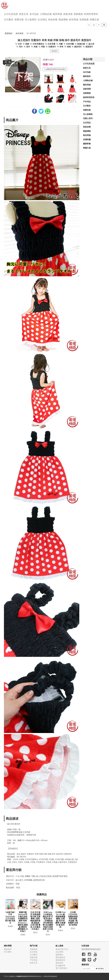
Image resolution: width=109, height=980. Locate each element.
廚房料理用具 (91, 14)
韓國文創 (94, 19)
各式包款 (34, 14)
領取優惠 (100, 969)
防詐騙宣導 (60, 966)
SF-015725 (31, 33)
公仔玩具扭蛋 (11, 14)
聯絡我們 (8, 949)
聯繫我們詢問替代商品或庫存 (55, 69)
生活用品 (42, 19)
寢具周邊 (57, 14)
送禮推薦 (84, 19)
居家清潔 (68, 14)
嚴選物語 (9, 33)
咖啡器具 (87, 76)
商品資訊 (54, 51)
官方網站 (8, 952)
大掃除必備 (46, 14)
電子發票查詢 (61, 968)
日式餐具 (9, 19)
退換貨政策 (60, 960)
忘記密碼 (59, 952)
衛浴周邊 (74, 19)
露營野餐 (87, 144)
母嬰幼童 (19, 19)
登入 (67, 949)
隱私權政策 (60, 957)
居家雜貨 (78, 14)
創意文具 (24, 14)
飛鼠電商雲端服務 (50, 976)
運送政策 (59, 963)
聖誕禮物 (63, 19)
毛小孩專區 (31, 19)
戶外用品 (87, 102)
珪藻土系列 (88, 118)
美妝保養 (53, 19)
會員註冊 (59, 949)
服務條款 (59, 955)
